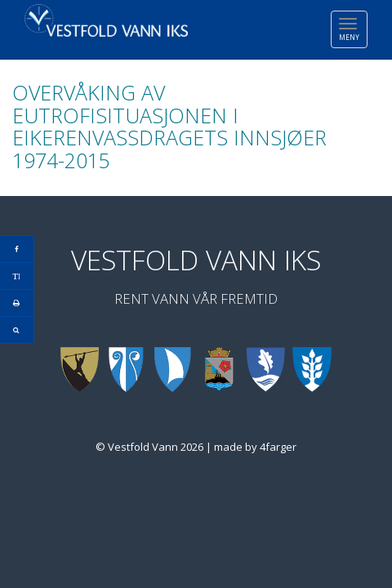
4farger (278, 447)
